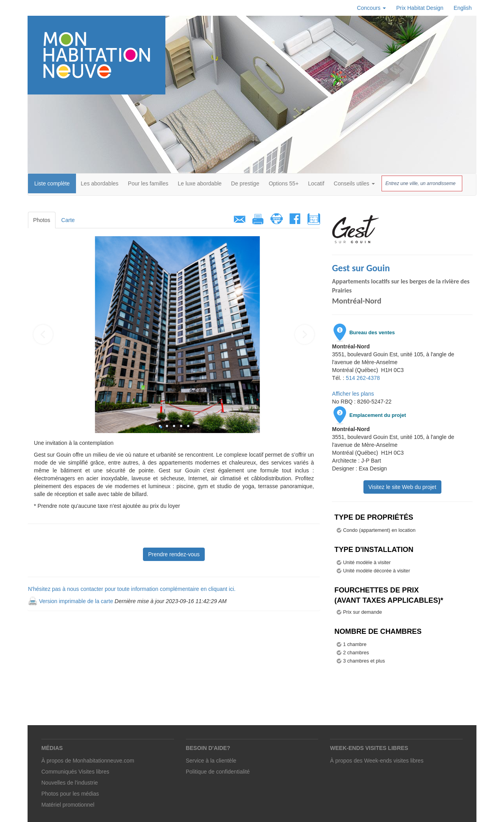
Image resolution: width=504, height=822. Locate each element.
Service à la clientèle (211, 761)
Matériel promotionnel (68, 805)
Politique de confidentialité (218, 772)
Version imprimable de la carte (76, 601)
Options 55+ (283, 183)
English (463, 8)
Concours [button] (371, 8)
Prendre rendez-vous (174, 554)
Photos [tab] (42, 220)
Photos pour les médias (70, 794)
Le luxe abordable (200, 183)
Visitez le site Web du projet (402, 487)
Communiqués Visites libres (75, 772)
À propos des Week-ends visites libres (377, 761)
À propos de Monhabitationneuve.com (88, 761)
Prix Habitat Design (420, 8)
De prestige (245, 183)
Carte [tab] (68, 220)
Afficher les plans (353, 394)
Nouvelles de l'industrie (70, 783)
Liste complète (52, 183)
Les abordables (100, 183)
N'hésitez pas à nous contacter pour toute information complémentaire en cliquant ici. (132, 589)
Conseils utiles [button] (354, 183)
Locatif (316, 183)
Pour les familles (148, 183)
